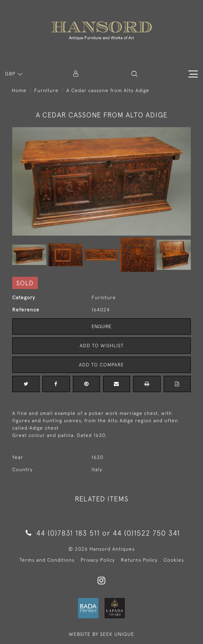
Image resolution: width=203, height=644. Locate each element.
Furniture (46, 90)
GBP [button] (11, 74)
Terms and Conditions (47, 560)
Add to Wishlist (102, 346)
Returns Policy (139, 560)
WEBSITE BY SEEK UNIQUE (101, 634)
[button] (134, 74)
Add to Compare (101, 365)
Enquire (101, 326)
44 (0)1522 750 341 (146, 533)
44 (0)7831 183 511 (62, 533)
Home (19, 90)
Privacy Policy (98, 560)
